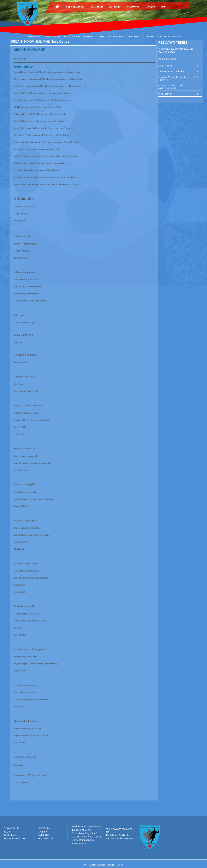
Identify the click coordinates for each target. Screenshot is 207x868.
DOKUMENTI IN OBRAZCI (141, 37)
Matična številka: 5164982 (119, 838)
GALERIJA (115, 7)
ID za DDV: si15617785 (117, 835)
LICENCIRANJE (116, 37)
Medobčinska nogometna (86, 826)
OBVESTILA (44, 828)
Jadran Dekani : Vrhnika (171, 71)
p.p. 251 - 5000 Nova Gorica (86, 837)
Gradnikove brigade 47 (84, 833)
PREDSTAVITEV (75, 7)
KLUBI (101, 37)
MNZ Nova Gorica (96, 865)
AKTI (163, 7)
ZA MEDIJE (97, 7)
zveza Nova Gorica (82, 830)
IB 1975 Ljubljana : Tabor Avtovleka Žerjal (172, 87)
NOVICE (150, 7)
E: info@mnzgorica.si (83, 840)
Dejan (120, 865)
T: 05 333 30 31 (80, 843)
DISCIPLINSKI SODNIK (16, 838)
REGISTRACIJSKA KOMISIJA (79, 37)
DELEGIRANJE (53, 37)
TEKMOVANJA (34, 37)
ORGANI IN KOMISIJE (170, 37)
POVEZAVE (133, 7)
